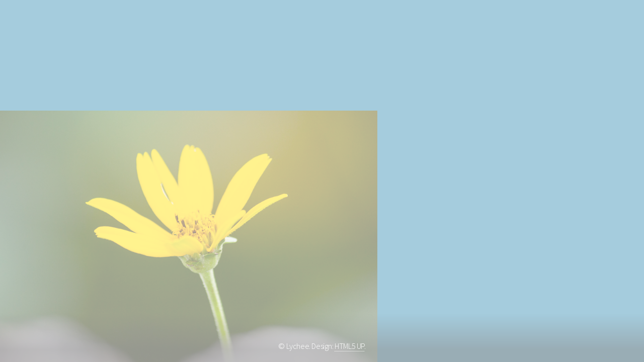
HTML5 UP (349, 346)
